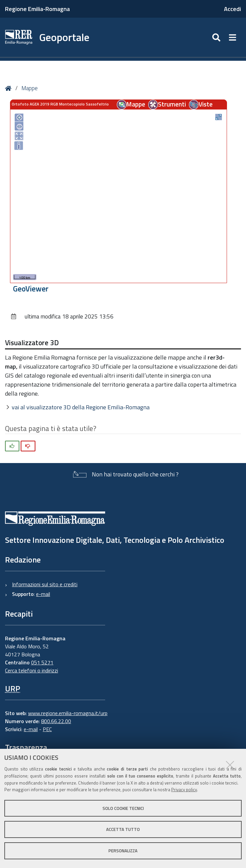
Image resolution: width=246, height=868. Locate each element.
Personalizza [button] (123, 851)
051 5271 (42, 662)
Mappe (30, 88)
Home (10, 88)
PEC (47, 729)
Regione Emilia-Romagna (37, 9)
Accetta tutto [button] (123, 829)
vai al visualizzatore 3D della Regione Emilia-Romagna (81, 407)
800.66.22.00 (56, 721)
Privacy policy (184, 790)
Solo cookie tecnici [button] (123, 808)
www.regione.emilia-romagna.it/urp (68, 713)
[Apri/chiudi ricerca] (217, 37)
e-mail (43, 594)
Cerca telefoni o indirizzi (32, 670)
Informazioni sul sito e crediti (45, 584)
